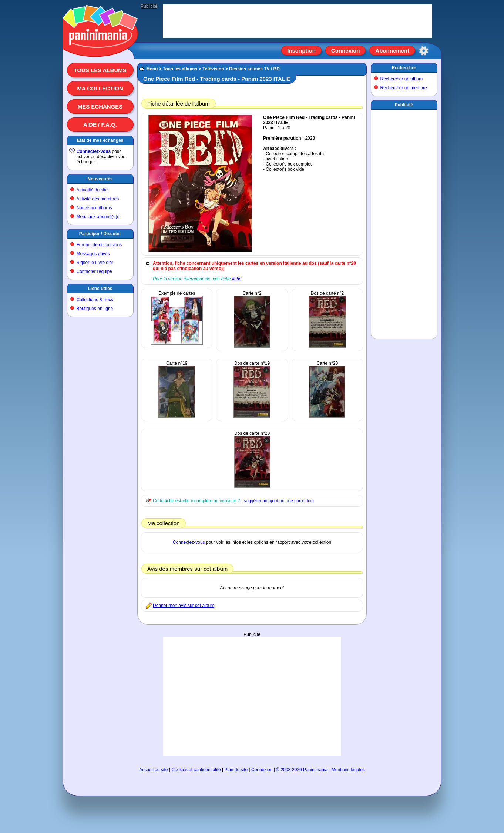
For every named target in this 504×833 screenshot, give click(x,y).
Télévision (213, 69)
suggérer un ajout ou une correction (278, 501)
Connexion (346, 51)
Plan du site (236, 770)
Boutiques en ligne (95, 309)
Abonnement (392, 51)
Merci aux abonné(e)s (98, 217)
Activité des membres (98, 199)
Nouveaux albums (94, 208)
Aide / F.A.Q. (100, 125)
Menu (152, 69)
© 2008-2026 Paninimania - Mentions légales (320, 770)
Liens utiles (100, 289)
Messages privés (93, 254)
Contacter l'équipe (94, 271)
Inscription (301, 51)
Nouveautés (100, 179)
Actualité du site (92, 190)
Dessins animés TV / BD (254, 69)
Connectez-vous (94, 151)
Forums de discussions (99, 245)
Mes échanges (100, 106)
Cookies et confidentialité (196, 770)
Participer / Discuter (100, 234)
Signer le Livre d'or (95, 263)
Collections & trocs (95, 300)
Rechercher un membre (404, 88)
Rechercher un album (402, 79)
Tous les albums (100, 70)
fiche (237, 279)
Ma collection (100, 88)
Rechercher (404, 68)
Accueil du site (153, 770)
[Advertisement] (252, 696)
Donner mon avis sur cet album (184, 606)
